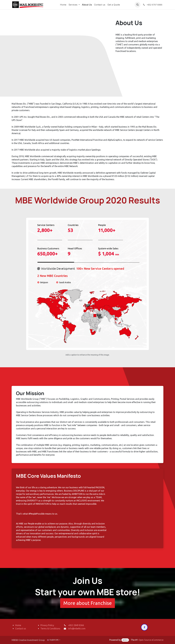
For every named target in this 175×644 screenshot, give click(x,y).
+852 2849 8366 (76, 625)
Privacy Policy (47, 625)
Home (18, 625)
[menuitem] (63, 5)
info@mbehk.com (77, 629)
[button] (138, 5)
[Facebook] (144, 627)
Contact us (21, 629)
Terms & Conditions (50, 629)
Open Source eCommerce (151, 640)
